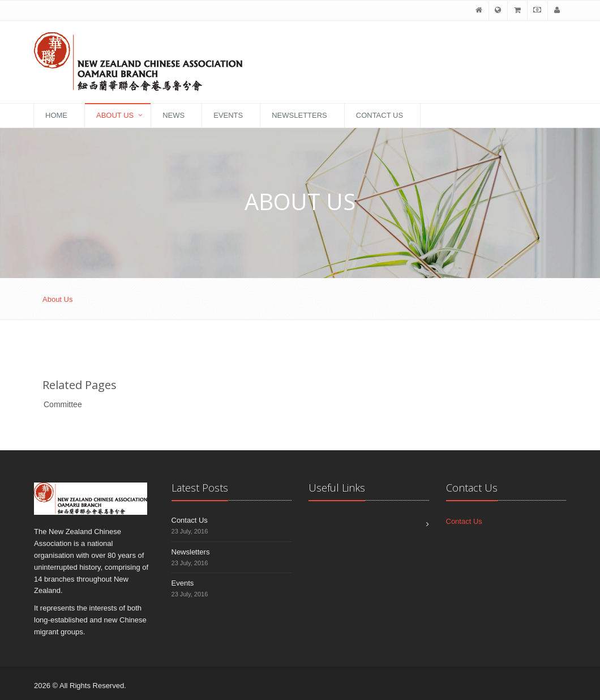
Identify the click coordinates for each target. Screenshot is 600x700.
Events (228, 115)
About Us (115, 115)
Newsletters (299, 115)
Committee (63, 404)
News (173, 115)
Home (56, 115)
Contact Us (380, 115)
